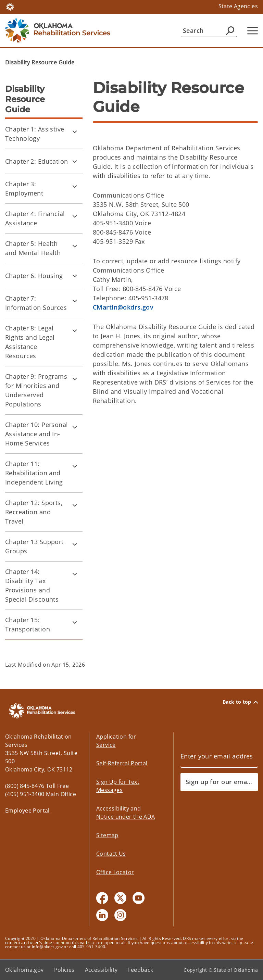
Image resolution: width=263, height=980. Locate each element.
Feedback (141, 970)
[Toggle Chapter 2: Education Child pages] (75, 161)
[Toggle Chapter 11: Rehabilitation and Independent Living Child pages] (75, 466)
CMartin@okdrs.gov (123, 307)
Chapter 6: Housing (34, 276)
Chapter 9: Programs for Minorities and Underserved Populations (36, 390)
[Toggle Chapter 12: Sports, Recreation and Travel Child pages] (75, 505)
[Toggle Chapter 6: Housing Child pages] (75, 276)
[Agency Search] (230, 30)
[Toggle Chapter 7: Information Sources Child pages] (75, 301)
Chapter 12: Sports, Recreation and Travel (34, 512)
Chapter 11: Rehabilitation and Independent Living (34, 473)
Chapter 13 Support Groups (34, 546)
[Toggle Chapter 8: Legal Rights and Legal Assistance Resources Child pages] (75, 330)
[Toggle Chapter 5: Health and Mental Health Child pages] (75, 246)
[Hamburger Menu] (253, 31)
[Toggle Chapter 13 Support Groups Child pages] (75, 544)
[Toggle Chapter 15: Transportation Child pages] (75, 622)
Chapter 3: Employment (24, 189)
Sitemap (107, 835)
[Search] (209, 30)
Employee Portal (27, 811)
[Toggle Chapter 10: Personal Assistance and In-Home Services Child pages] (75, 427)
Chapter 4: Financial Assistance (35, 218)
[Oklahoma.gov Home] (10, 6)
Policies (64, 970)
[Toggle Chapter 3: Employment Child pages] (75, 186)
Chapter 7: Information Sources (36, 303)
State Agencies (238, 6)
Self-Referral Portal (122, 763)
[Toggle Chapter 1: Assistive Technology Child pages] (75, 131)
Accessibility (101, 970)
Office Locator (115, 872)
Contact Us (111, 854)
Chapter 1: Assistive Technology (35, 134)
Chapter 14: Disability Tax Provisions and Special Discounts (32, 585)
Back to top (240, 702)
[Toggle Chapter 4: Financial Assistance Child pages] (75, 216)
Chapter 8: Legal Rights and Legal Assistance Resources (30, 342)
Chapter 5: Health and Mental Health (33, 248)
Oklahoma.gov (24, 970)
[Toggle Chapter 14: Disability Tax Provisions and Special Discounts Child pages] (75, 574)
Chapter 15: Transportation (28, 624)
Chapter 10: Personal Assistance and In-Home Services (37, 434)
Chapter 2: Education (37, 161)
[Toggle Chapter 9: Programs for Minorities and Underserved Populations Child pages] (75, 379)
